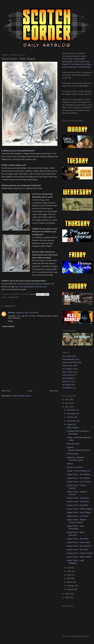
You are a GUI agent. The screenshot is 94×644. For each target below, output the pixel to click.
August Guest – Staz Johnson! (79, 546)
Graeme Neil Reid (69, 67)
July (69, 568)
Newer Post (6, 391)
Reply (10, 321)
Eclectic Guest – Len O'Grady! (79, 482)
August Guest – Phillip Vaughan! (79, 509)
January (71, 589)
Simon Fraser (79, 62)
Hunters (70, 464)
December (72, 410)
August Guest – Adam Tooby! (78, 542)
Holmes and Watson (75, 467)
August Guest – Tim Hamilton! (79, 474)
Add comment (8, 326)
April (69, 578)
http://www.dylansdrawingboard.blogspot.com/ (36, 284)
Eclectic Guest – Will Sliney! (78, 502)
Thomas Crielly (79, 59)
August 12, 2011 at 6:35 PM (27, 313)
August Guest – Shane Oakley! (79, 557)
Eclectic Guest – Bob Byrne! (78, 498)
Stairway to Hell (73, 444)
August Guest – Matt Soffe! (77, 539)
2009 (67, 597)
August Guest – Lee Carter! (78, 516)
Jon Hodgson (76, 64)
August (70, 424)
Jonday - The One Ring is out (78, 471)
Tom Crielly (67, 356)
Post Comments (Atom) (22, 396)
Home (30, 391)
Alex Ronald (85, 67)
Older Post (54, 391)
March (70, 582)
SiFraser (12, 313)
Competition (67, 388)
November (72, 414)
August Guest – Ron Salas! (77, 550)
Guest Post (14, 297)
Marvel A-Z (67, 381)
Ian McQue (87, 64)
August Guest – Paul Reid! (77, 505)
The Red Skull (72, 454)
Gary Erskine (67, 62)
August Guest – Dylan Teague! (79, 512)
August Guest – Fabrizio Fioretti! (79, 553)
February (71, 586)
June (69, 571)
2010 (67, 594)
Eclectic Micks (83, 86)
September (72, 421)
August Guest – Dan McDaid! (78, 478)
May (69, 575)
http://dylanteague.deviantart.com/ (33, 287)
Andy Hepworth (68, 359)
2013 (67, 400)
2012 (67, 403)
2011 (67, 407)
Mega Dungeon (73, 427)
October (71, 417)
